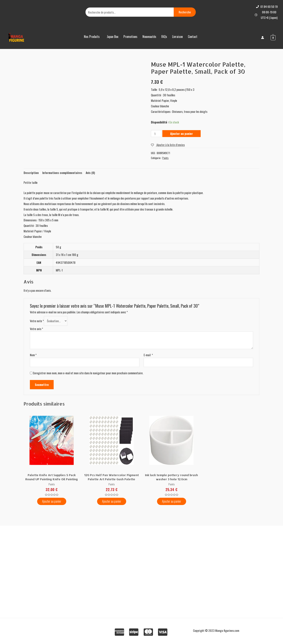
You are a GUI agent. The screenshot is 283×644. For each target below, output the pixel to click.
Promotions (130, 37)
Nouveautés (149, 37)
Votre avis (36, 329)
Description (31, 173)
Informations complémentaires (62, 173)
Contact (193, 37)
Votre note (37, 321)
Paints (165, 158)
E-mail (148, 355)
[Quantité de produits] (156, 134)
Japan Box (113, 37)
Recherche (185, 12)
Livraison (177, 37)
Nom (33, 355)
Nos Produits (92, 37)
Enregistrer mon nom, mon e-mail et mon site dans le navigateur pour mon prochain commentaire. (88, 373)
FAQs (164, 37)
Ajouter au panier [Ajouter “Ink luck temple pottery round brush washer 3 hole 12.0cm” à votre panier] (172, 501)
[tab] (31, 173)
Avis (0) (90, 173)
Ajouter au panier (181, 133)
